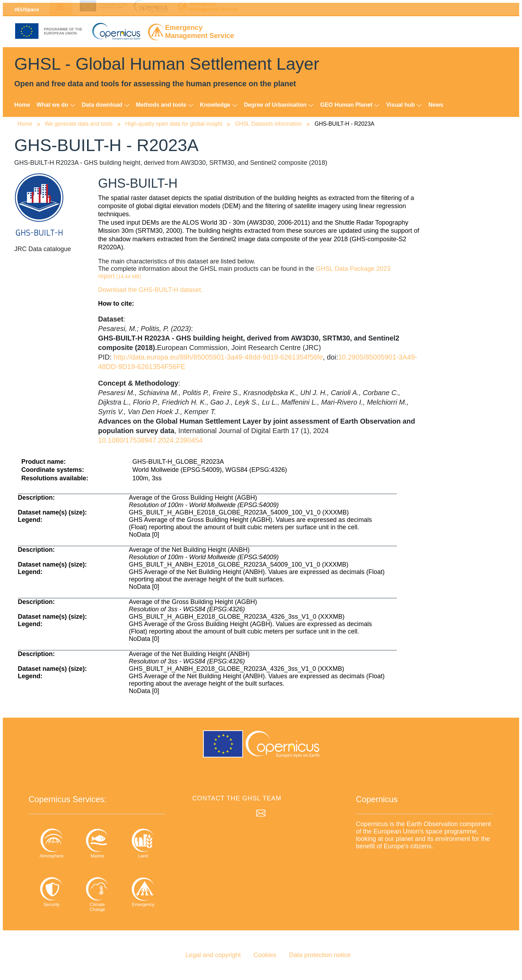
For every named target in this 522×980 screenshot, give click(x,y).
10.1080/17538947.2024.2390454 (150, 440)
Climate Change (97, 894)
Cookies (265, 955)
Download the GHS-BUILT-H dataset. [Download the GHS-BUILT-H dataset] (150, 290)
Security (51, 892)
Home (22, 105)
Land (143, 843)
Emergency (143, 892)
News (436, 105)
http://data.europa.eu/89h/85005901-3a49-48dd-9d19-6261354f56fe (218, 357)
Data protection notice (320, 955)
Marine (97, 843)
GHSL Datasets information (269, 124)
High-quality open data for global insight (175, 124)
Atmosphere (51, 843)
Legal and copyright (213, 955)
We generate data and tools (79, 124)
